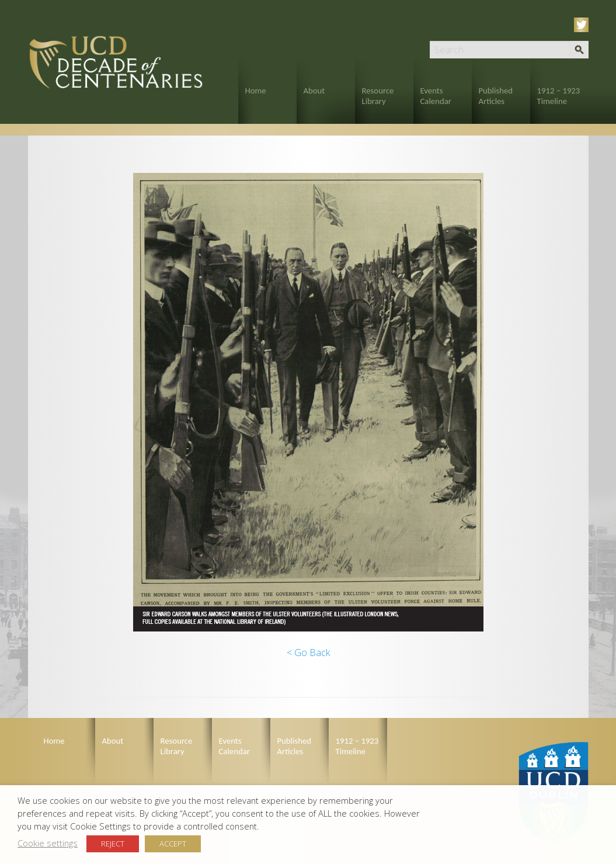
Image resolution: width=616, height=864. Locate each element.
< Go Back (308, 653)
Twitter (583, 25)
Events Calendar (436, 96)
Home (256, 91)
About (314, 91)
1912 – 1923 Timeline (559, 96)
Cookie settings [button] (48, 843)
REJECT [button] (113, 844)
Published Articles (496, 96)
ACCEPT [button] (173, 844)
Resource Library (378, 96)
